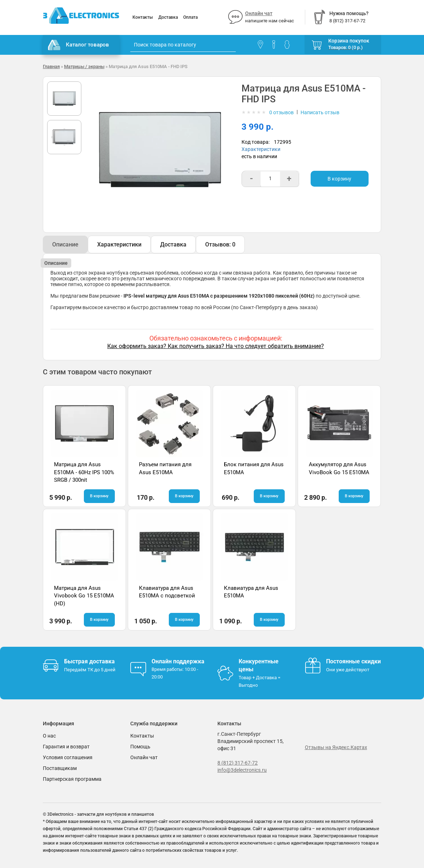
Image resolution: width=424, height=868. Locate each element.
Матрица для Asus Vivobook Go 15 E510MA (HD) (84, 596)
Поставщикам (60, 768)
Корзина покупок (349, 41)
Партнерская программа (72, 779)
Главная (51, 66)
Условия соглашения (68, 757)
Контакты (143, 17)
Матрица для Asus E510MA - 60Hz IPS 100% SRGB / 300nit (84, 472)
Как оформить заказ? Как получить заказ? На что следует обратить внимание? (216, 346)
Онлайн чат (259, 13)
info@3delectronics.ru (242, 770)
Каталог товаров (78, 45)
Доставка (168, 17)
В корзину (339, 179)
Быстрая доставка (89, 661)
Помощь (140, 747)
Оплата (190, 17)
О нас (49, 736)
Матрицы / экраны (84, 66)
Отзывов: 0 (220, 244)
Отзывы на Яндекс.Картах (336, 747)
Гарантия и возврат (66, 747)
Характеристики (261, 149)
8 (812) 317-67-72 (238, 763)
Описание (65, 244)
